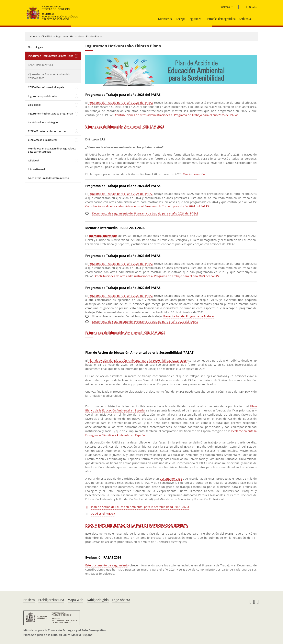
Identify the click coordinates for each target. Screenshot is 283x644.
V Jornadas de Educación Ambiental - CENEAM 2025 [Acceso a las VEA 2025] (125, 127)
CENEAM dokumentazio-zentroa (47, 131)
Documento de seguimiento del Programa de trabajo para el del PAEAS (145, 213)
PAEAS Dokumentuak (40, 65)
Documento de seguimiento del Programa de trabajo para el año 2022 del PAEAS (145, 322)
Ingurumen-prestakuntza (43, 96)
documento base (171, 479)
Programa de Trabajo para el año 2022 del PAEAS (121, 296)
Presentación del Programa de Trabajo (189, 316)
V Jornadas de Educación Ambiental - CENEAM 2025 (49, 76)
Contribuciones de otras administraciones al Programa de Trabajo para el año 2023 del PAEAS (157, 276)
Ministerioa (165, 19)
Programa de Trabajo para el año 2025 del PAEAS (121, 103)
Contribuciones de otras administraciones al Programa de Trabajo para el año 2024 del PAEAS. (147, 206)
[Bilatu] (250, 7)
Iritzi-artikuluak (37, 169)
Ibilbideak (34, 160)
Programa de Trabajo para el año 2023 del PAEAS (121, 264)
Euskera (225, 7)
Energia (181, 19)
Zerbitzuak (246, 19)
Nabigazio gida (98, 600)
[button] (204, 19)
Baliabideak (35, 105)
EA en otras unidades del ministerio (48, 178)
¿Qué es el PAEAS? (103, 513)
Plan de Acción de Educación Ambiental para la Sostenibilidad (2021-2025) (138, 360)
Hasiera (29, 600)
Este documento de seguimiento (107, 565)
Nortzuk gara (36, 47)
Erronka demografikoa (221, 19)
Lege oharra (121, 600)
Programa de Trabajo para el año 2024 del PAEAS (121, 194)
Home (33, 36)
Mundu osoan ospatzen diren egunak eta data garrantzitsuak (52, 150)
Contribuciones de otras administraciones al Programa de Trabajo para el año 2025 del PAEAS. (177, 115)
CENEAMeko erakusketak (43, 140)
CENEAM (47, 36)
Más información (194, 174)
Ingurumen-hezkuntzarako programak (50, 114)
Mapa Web (75, 600)
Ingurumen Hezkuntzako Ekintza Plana (79, 36)
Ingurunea (195, 19)
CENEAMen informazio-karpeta (46, 87)
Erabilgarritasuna (51, 600)
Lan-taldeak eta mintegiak (43, 122)
